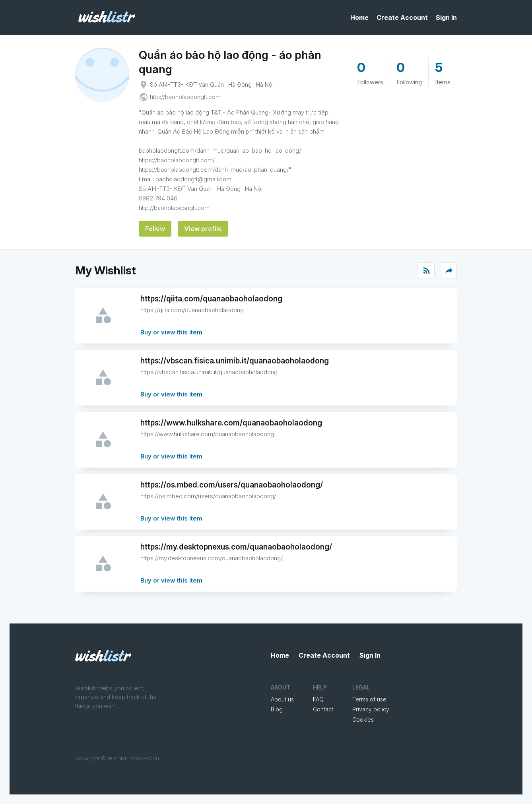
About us (282, 699)
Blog (277, 709)
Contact (323, 709)
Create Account (402, 17)
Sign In (446, 17)
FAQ (318, 699)
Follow (155, 229)
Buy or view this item (171, 332)
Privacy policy (371, 709)
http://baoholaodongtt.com (185, 97)
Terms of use (369, 699)
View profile (203, 229)
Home (359, 17)
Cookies (363, 720)
